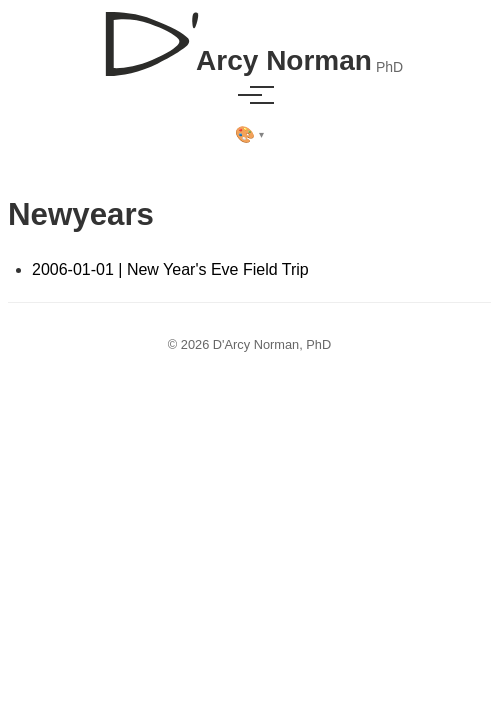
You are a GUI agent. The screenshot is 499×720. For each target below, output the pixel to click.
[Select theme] (249, 135)
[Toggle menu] (250, 95)
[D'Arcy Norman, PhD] (249, 36)
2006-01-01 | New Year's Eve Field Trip (170, 269)
